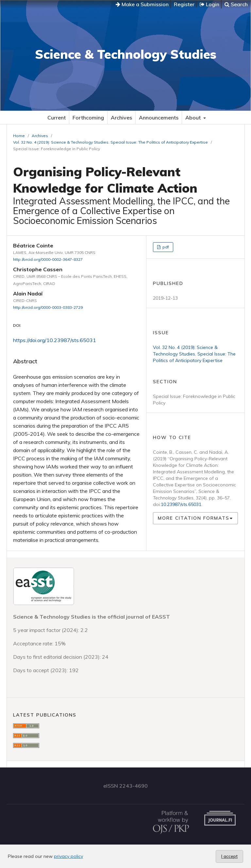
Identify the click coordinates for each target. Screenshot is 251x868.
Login (209, 4)
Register (184, 4)
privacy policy (68, 856)
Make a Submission (142, 4)
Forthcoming (88, 118)
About (194, 118)
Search (236, 4)
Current (57, 118)
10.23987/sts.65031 (181, 504)
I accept (229, 856)
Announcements (159, 118)
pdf (165, 247)
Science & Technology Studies (126, 54)
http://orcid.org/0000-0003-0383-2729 (48, 307)
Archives (121, 118)
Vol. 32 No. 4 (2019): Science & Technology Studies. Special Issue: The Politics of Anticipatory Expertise (110, 142)
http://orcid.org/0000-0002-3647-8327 (48, 259)
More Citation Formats (194, 518)
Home (19, 136)
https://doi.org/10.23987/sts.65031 (55, 340)
